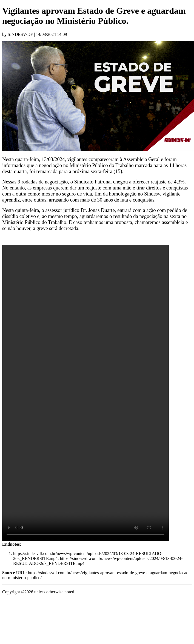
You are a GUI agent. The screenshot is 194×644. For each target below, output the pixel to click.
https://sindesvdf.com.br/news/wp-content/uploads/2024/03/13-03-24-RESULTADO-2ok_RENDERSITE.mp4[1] (85, 393)
